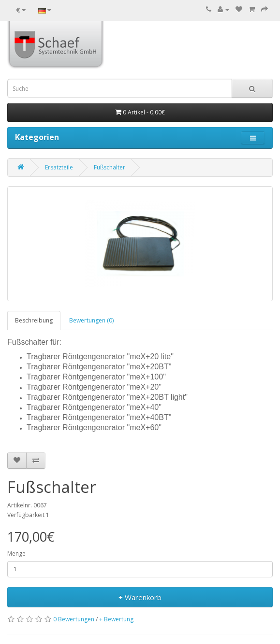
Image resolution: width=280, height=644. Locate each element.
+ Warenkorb (140, 597)
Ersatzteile (59, 167)
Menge (16, 553)
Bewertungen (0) (91, 320)
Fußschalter (110, 167)
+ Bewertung (116, 619)
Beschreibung (34, 320)
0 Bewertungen (74, 619)
